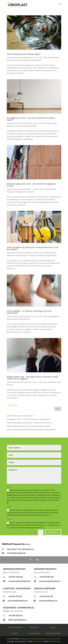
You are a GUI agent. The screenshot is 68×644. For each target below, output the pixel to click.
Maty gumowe (25, 319)
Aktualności (48, 123)
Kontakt (15, 633)
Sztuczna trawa (55, 639)
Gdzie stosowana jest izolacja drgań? (24, 54)
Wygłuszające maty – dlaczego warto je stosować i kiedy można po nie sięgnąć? (32, 378)
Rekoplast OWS (34, 633)
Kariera (53, 627)
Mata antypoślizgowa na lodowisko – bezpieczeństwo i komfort (29, 423)
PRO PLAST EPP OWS (53, 633)
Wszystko (31, 192)
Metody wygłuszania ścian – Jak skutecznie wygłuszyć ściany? (31, 185)
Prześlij (53, 532)
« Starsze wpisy (12, 405)
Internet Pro (37, 641)
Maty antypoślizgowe (51, 57)
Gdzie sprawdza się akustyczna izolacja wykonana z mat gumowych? (33, 248)
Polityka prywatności (15, 627)
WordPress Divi (55, 641)
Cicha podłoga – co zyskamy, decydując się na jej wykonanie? (29, 312)
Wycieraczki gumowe (40, 639)
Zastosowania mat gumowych (30, 60)
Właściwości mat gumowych (17, 192)
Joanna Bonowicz (25, 57)
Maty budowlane (13, 60)
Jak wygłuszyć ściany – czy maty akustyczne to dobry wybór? (31, 119)
